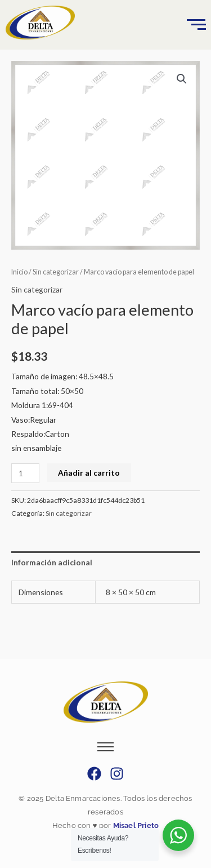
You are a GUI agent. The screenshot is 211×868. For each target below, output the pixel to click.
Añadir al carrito (89, 473)
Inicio (19, 272)
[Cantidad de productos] (25, 473)
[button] (182, 79)
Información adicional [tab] (52, 562)
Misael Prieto (135, 825)
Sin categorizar (56, 272)
